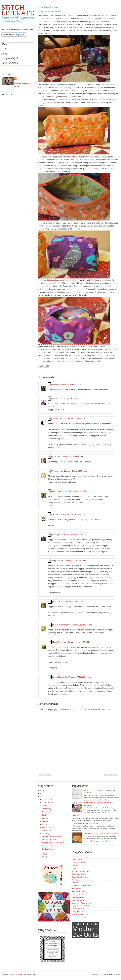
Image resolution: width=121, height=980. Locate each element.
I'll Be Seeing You (78, 894)
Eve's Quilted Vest (78, 891)
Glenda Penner (59, 677)
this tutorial (73, 157)
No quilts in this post (49, 840)
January (45, 834)
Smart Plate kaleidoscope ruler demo (101, 834)
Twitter (5, 49)
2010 (42, 854)
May (44, 821)
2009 (42, 857)
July (44, 815)
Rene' (54, 535)
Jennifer (55, 419)
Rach (54, 457)
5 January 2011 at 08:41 (71, 535)
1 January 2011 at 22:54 (70, 457)
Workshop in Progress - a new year (54, 846)
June (44, 818)
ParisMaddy (58, 642)
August (45, 812)
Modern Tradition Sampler (81, 871)
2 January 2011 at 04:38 (73, 471)
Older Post (46, 775)
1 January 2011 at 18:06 (72, 419)
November (46, 802)
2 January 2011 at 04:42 (77, 491)
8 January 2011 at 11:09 (76, 642)
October (45, 806)
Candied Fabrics (59, 625)
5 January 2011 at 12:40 (73, 561)
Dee (55, 602)
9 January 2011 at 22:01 (79, 677)
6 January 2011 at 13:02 (70, 602)
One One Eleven (48, 7)
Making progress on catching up (53, 843)
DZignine (103, 974)
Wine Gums (76, 880)
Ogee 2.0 (75, 857)
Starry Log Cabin (78, 900)
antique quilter (58, 491)
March (44, 828)
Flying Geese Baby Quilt (80, 906)
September (46, 809)
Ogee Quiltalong (10, 63)
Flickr (5, 54)
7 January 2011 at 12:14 (80, 625)
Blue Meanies (77, 889)
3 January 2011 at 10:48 (72, 514)
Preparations (79, 815)
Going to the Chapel (79, 874)
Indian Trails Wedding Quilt (81, 903)
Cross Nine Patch (78, 909)
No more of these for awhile (51, 836)
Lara (54, 384)
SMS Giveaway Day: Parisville (86, 823)
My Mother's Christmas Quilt (82, 886)
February (45, 831)
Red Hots (75, 883)
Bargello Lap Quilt (78, 897)
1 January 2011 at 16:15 (70, 384)
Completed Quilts (10, 58)
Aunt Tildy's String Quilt (80, 915)
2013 (42, 790)
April (44, 824)
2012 (42, 793)
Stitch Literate (17, 974)
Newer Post (111, 775)
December (46, 799)
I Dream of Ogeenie (79, 863)
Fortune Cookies (78, 860)
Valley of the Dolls (78, 912)
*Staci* (55, 399)
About (4, 44)
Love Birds (112, 280)
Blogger (118, 974)
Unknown (56, 471)
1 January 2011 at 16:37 (71, 399)
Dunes (74, 868)
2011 (42, 796)
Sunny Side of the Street (80, 877)
